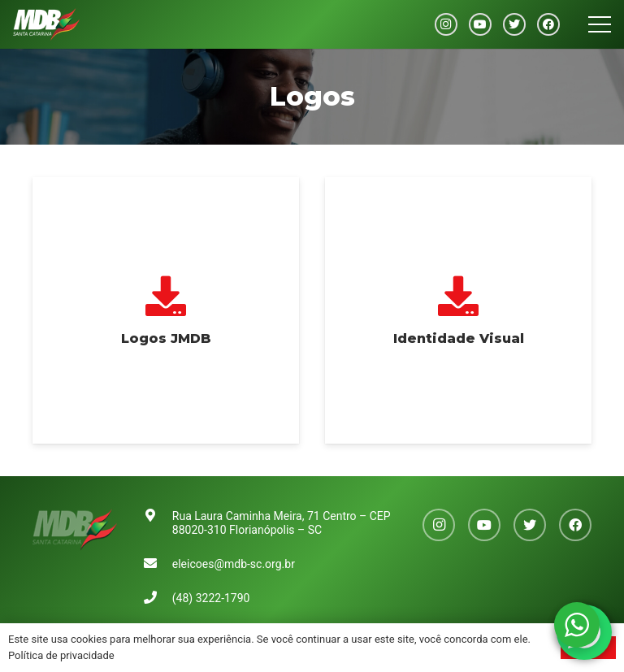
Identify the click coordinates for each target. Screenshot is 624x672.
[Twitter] (514, 24)
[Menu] (600, 24)
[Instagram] (446, 24)
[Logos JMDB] (166, 310)
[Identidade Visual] (458, 310)
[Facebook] (548, 24)
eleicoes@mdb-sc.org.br (234, 564)
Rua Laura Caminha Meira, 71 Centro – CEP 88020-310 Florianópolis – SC (282, 523)
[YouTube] (480, 24)
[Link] (46, 24)
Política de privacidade (61, 655)
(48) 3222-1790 (211, 598)
